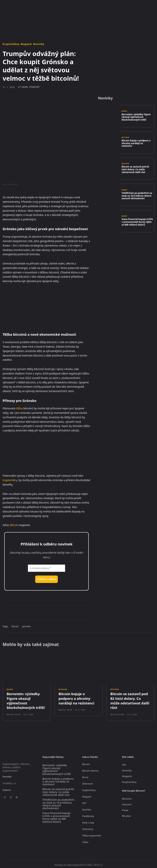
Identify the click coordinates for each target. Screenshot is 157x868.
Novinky (39, 44)
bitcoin (15, 626)
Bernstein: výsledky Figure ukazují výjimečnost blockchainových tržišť (135, 117)
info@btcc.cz (9, 781)
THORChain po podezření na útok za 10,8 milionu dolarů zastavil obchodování (136, 196)
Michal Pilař (13, 712)
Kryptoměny (11, 44)
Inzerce (7, 788)
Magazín (26, 44)
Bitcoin (14, 525)
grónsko (26, 626)
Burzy (125, 112)
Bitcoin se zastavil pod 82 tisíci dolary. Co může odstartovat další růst (137, 169)
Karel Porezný (31, 87)
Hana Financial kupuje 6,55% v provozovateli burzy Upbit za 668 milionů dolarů (137, 222)
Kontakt (7, 775)
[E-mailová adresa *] (47, 568)
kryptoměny (10, 480)
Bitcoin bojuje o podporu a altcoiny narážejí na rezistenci (137, 143)
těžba (19, 408)
